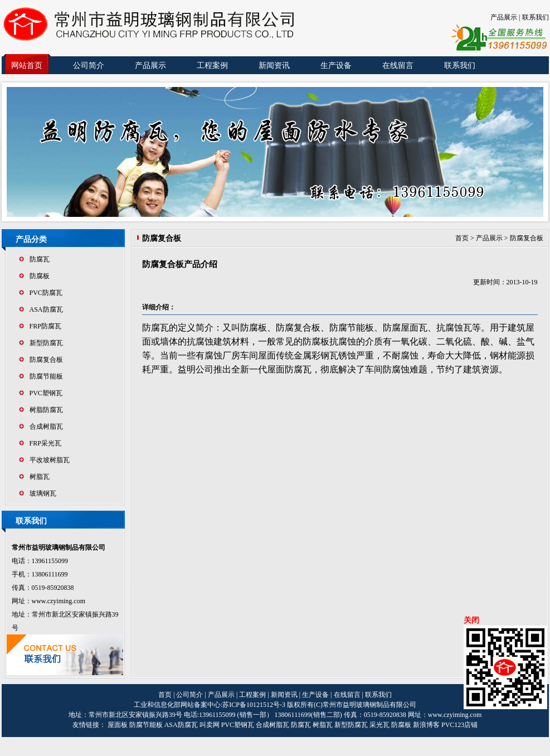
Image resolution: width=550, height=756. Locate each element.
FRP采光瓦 (45, 443)
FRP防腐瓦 (45, 326)
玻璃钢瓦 (43, 493)
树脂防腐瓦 (46, 410)
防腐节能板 (46, 376)
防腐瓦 (40, 259)
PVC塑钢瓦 (46, 393)
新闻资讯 (274, 66)
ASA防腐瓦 (46, 309)
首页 (462, 238)
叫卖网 (210, 725)
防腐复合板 (46, 360)
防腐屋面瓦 (405, 328)
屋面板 (118, 725)
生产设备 (336, 66)
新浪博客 (426, 725)
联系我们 (536, 17)
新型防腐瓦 (46, 343)
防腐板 (40, 276)
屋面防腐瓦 (289, 369)
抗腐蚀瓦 (454, 328)
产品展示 (504, 17)
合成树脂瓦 (46, 427)
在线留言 (398, 66)
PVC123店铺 (459, 725)
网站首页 (27, 66)
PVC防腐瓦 (46, 293)
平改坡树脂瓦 (50, 460)
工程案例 (212, 66)
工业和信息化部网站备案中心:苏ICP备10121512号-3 (210, 705)
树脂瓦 (40, 477)
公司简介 (89, 66)
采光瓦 (379, 725)
